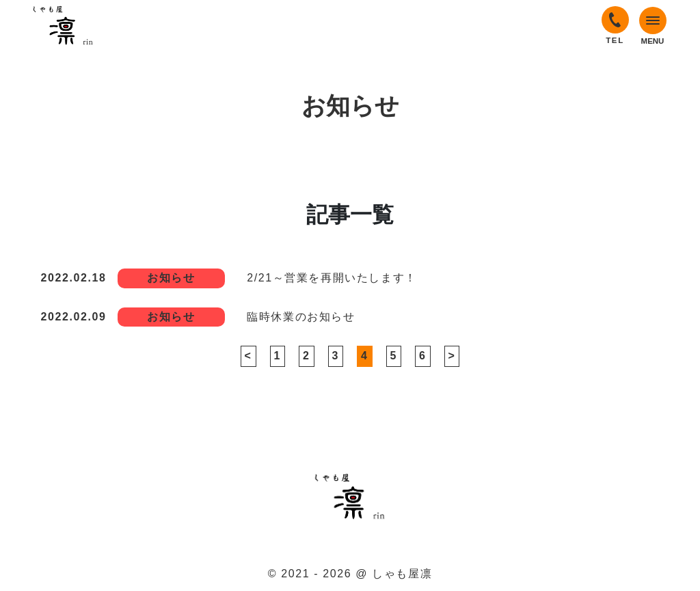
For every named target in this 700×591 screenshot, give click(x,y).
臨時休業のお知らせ (301, 317)
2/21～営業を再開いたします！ (332, 278)
